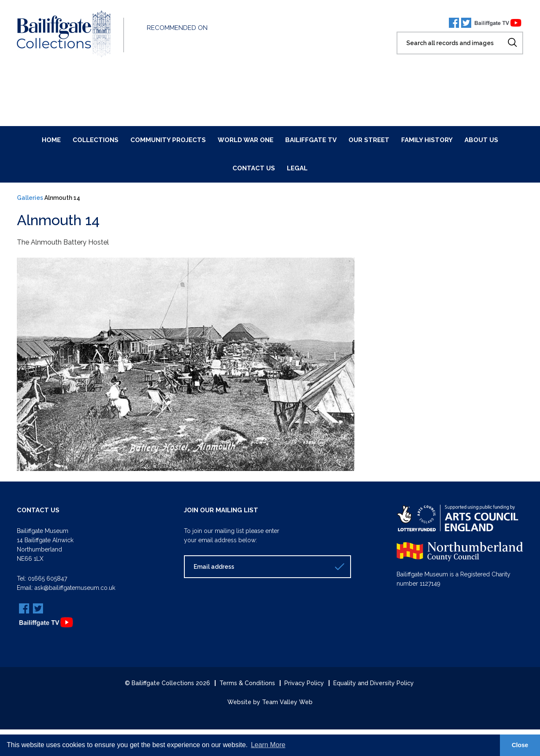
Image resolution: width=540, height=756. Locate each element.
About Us (481, 140)
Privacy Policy (304, 682)
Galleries (30, 198)
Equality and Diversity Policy (374, 682)
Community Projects (168, 140)
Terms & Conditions (247, 682)
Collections (96, 140)
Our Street (369, 140)
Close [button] (520, 745)
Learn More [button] (268, 745)
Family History (427, 140)
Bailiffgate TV (311, 140)
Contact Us (254, 168)
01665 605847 (47, 578)
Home (51, 140)
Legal (297, 168)
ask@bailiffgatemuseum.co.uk (75, 587)
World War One (246, 140)
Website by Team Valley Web (270, 701)
